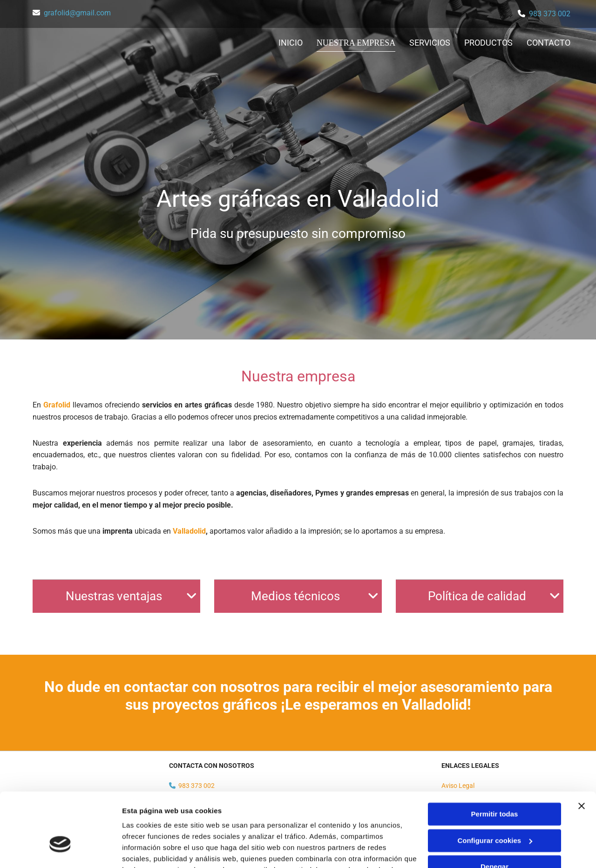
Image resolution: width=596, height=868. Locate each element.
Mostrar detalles (149, 850)
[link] (192, 596)
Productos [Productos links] (488, 43)
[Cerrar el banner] (582, 749)
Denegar (494, 810)
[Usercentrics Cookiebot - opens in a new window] (60, 850)
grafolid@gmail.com (77, 13)
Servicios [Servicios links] (430, 43)
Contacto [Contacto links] (549, 43)
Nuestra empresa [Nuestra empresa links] (357, 43)
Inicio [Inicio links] (292, 43)
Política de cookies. (190, 824)
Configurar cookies (495, 783)
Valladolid (189, 531)
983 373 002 (550, 14)
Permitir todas (495, 757)
